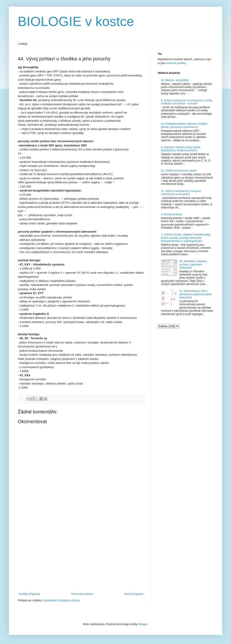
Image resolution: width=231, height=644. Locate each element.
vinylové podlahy (176, 63)
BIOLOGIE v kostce (76, 21)
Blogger (143, 624)
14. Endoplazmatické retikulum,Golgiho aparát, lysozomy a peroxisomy (184, 125)
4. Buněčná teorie (171, 214)
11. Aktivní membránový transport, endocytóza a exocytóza (181, 193)
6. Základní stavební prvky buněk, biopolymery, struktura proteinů (181, 149)
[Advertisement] (81, 556)
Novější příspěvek (29, 594)
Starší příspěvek (134, 594)
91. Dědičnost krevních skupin (179, 171)
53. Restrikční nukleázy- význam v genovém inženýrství (193, 264)
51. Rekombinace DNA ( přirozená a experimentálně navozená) (195, 294)
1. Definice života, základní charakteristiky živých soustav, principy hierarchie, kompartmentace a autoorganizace (186, 238)
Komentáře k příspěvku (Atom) (61, 600)
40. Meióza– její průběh (175, 80)
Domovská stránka (82, 594)
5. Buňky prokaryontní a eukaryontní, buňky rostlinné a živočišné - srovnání (187, 102)
